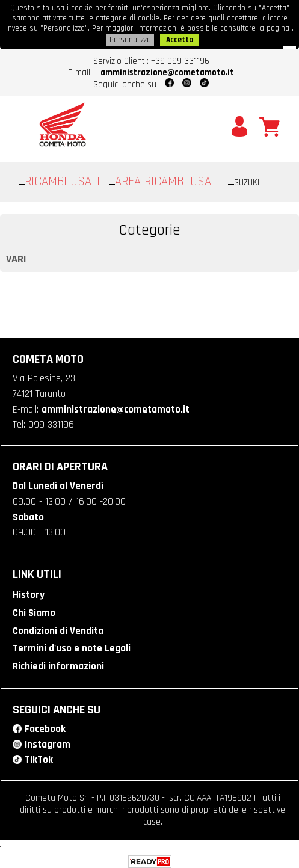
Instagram (48, 740)
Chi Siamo (34, 609)
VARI (16, 257)
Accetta (180, 38)
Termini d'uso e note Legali (72, 644)
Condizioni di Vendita (58, 627)
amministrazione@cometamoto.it (167, 70)
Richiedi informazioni (58, 662)
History (28, 591)
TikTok (39, 755)
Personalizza (130, 38)
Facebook (45, 724)
